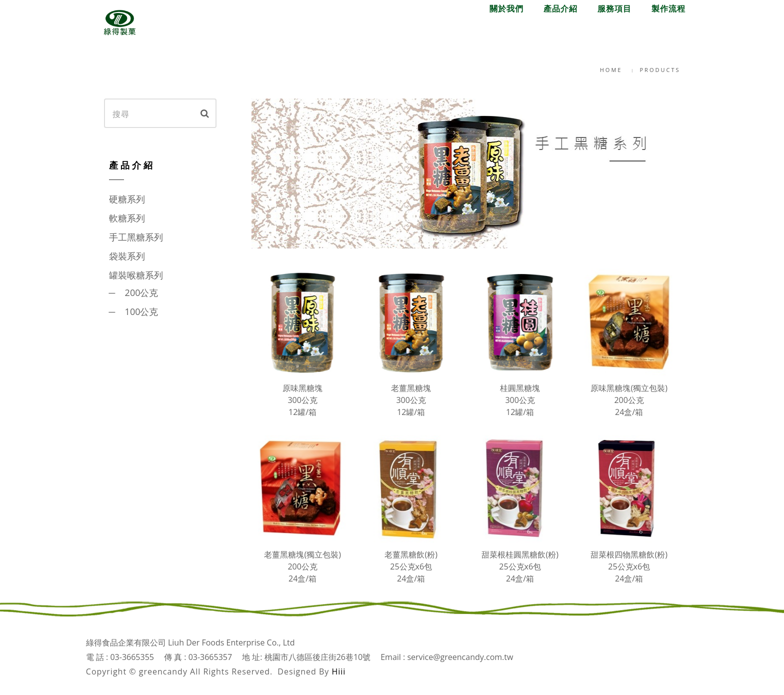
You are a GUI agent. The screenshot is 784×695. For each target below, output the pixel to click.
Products (660, 70)
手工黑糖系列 (136, 237)
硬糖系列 (127, 199)
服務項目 (614, 31)
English (668, 15)
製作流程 (668, 31)
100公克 (142, 311)
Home (611, 70)
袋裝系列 (127, 256)
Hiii (338, 671)
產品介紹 (560, 31)
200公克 (142, 292)
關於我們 (506, 31)
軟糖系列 (127, 218)
